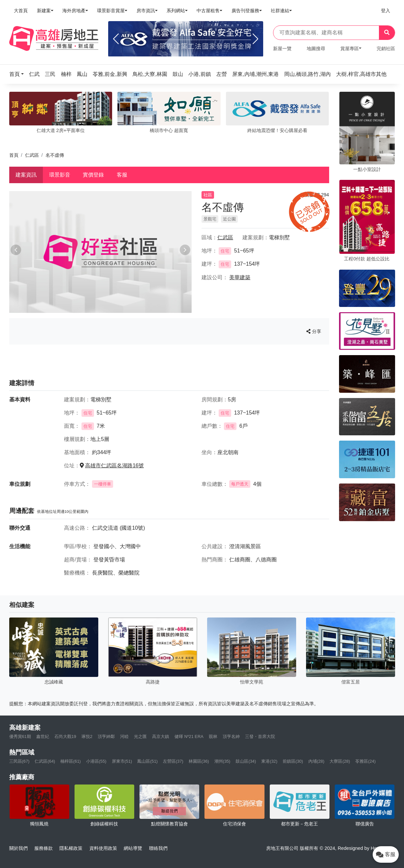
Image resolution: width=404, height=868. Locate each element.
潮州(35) (222, 761)
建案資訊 (26, 175)
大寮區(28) (340, 761)
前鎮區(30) (293, 761)
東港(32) (269, 761)
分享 (314, 331)
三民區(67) (19, 761)
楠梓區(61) (71, 761)
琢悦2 (87, 736)
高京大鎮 (161, 736)
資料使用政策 (103, 848)
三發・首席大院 (260, 736)
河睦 (124, 736)
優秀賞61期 (20, 736)
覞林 (213, 736)
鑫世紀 (43, 736)
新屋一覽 (282, 49)
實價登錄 (93, 175)
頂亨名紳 (231, 736)
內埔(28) (316, 761)
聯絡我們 (158, 848)
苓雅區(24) (365, 761)
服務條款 (44, 848)
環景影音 (60, 175)
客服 (122, 175)
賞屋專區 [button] (350, 49)
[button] (18, 74)
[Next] (255, 39)
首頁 (14, 155)
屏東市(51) (122, 761)
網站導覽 (133, 848)
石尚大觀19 (65, 736)
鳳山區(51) (147, 761)
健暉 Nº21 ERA (189, 736)
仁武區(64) (45, 761)
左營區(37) (173, 761)
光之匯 (140, 736)
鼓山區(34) (246, 761)
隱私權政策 (71, 848)
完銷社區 (386, 49)
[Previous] (116, 39)
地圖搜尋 (316, 49)
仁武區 (32, 155)
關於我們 (18, 848)
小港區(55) (96, 761)
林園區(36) (199, 761)
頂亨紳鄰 (106, 736)
